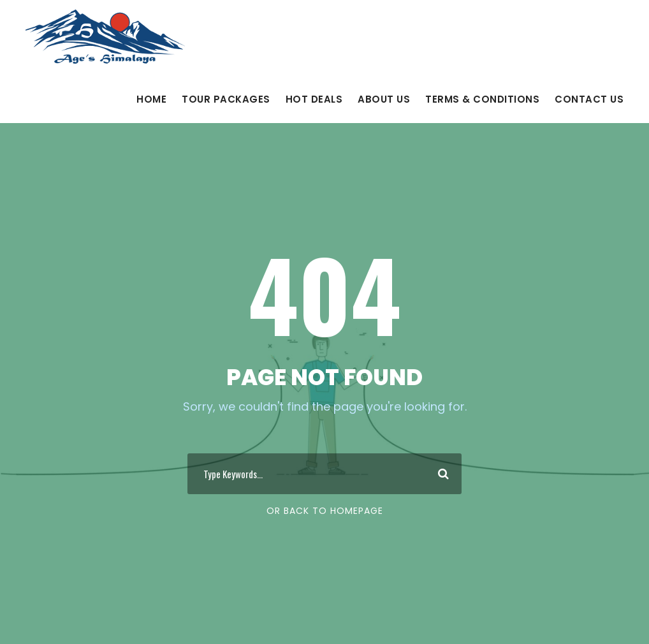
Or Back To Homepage (325, 511)
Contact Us (589, 99)
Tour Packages (226, 99)
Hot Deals (314, 99)
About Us (384, 99)
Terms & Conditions (482, 99)
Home (151, 99)
